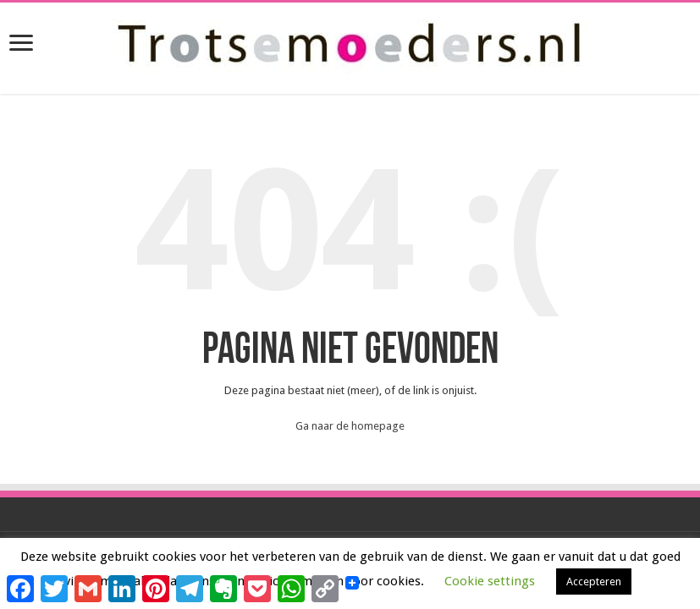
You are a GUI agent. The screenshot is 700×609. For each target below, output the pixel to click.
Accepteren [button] (594, 582)
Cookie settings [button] (490, 581)
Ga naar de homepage (350, 426)
